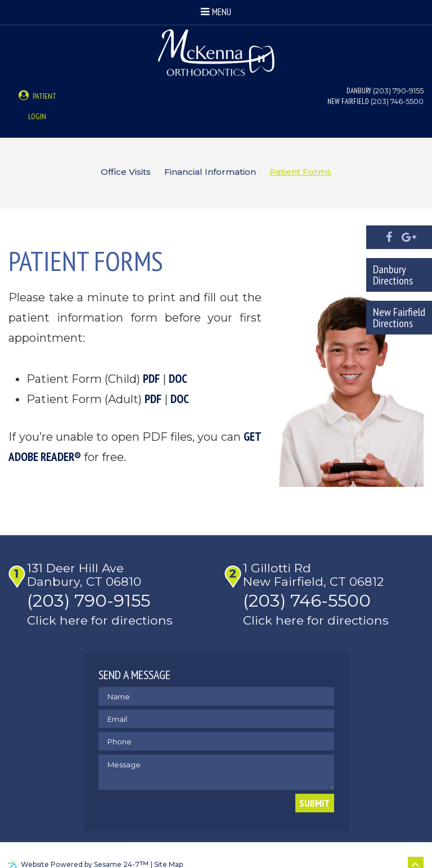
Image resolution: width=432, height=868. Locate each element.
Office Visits (126, 152)
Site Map (168, 847)
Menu (216, 12)
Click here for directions (103, 603)
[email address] (216, 701)
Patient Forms (300, 152)
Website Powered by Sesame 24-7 (85, 847)
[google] (409, 237)
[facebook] (389, 237)
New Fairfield (348, 101)
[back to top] (416, 847)
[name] (216, 679)
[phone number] (216, 724)
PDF (151, 359)
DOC (178, 359)
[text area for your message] (216, 755)
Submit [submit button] (314, 786)
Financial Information (210, 152)
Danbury (359, 91)
